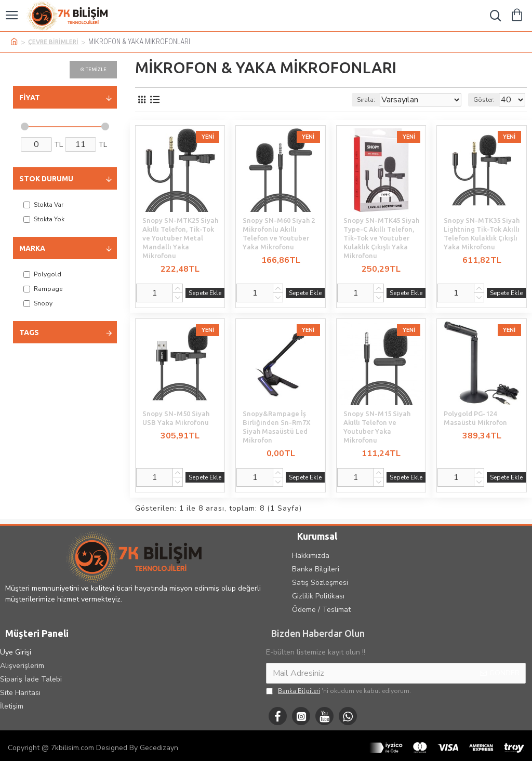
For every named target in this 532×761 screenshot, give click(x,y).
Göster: (484, 100)
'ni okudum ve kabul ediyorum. (338, 691)
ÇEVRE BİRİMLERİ (53, 42)
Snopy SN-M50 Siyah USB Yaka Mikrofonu (176, 418)
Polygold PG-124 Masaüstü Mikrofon (475, 418)
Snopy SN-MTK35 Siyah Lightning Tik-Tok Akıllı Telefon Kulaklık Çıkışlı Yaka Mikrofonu (482, 233)
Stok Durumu (46, 179)
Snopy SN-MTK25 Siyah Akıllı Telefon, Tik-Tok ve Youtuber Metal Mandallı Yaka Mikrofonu (180, 238)
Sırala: (366, 100)
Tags (29, 332)
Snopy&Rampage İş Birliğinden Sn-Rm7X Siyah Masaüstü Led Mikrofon (277, 427)
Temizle (96, 69)
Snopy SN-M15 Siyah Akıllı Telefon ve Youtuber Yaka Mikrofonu (377, 427)
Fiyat (30, 98)
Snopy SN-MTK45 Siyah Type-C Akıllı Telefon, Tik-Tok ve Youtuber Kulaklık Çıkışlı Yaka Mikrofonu (381, 238)
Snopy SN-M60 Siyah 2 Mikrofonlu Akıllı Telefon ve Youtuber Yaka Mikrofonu (279, 233)
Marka (32, 248)
